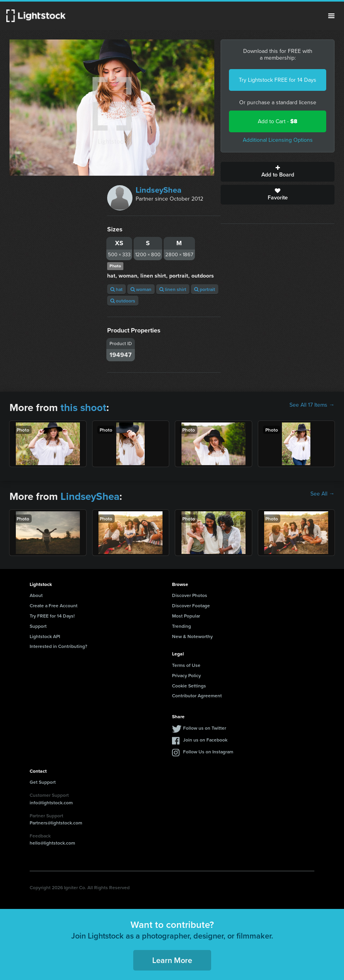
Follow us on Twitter (205, 728)
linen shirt (173, 289)
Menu (331, 16)
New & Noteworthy (192, 636)
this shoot (83, 407)
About (36, 595)
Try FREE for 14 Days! (52, 616)
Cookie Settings (189, 686)
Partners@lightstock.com (56, 823)
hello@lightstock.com (52, 843)
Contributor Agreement (197, 696)
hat (116, 289)
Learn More (172, 960)
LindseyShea (159, 190)
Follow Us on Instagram (208, 752)
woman (141, 289)
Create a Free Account (54, 605)
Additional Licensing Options (278, 140)
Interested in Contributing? (59, 646)
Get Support (43, 782)
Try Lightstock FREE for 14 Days (278, 80)
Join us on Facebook (205, 740)
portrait (205, 289)
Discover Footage (191, 605)
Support (38, 626)
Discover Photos (190, 595)
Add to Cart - (278, 121)
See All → (322, 494)
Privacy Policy (186, 675)
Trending (181, 626)
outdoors (123, 301)
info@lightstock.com (51, 803)
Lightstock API (45, 636)
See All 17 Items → (312, 405)
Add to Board (278, 172)
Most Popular (186, 616)
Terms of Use (186, 665)
